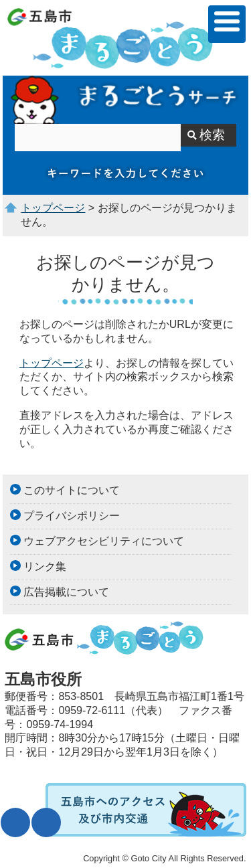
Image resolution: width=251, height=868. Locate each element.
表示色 (46, 822)
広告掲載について (66, 592)
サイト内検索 (125, 100)
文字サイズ (15, 822)
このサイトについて (72, 490)
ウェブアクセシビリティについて (104, 541)
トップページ (53, 208)
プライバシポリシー (72, 516)
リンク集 (45, 567)
